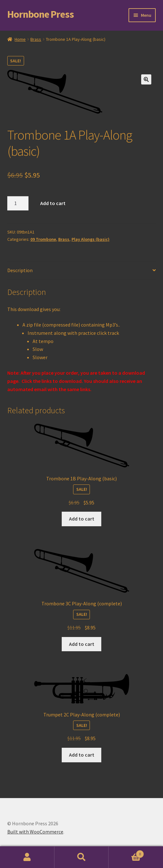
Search (82, 857)
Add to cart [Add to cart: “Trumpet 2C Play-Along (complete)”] (82, 755)
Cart (126, 853)
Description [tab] (20, 270)
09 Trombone (43, 239)
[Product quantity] (18, 203)
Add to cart (53, 203)
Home (20, 39)
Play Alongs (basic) (91, 239)
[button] (146, 79)
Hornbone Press (41, 14)
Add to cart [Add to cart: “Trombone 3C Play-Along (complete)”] (82, 644)
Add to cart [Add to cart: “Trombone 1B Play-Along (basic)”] (82, 519)
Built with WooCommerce (35, 832)
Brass (36, 39)
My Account (27, 857)
